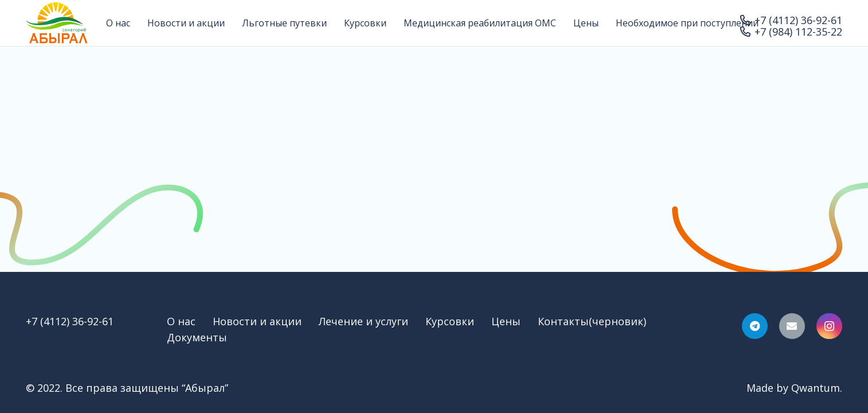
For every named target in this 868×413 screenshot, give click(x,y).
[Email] (792, 326)
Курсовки (450, 321)
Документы (197, 337)
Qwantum (816, 388)
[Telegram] (755, 326)
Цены (506, 321)
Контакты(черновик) (592, 321)
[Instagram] (829, 326)
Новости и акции (257, 321)
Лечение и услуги (363, 321)
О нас (181, 321)
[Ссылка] (57, 23)
